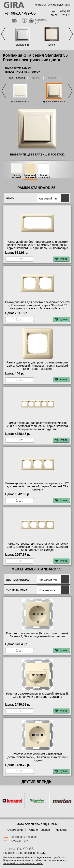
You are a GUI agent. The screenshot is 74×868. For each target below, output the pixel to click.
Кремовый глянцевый (54, 102)
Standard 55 (23, 45)
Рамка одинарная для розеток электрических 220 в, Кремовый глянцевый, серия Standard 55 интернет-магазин (37, 366)
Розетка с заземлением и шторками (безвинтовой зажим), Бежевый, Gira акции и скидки (37, 757)
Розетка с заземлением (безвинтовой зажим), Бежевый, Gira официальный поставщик (37, 635)
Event (52, 45)
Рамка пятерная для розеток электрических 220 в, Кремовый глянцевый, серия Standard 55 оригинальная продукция (37, 426)
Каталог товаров (39, 830)
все (11, 78)
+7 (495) (20, 14)
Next (71, 34)
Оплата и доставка (59, 5)
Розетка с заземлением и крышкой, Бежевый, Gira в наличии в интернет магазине (37, 695)
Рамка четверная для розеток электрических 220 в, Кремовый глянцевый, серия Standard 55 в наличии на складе (37, 547)
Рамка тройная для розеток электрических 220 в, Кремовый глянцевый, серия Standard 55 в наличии (37, 486)
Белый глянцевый (20, 102)
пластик (21, 78)
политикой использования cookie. (23, 863)
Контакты (40, 5)
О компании (15, 830)
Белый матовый (16, 176)
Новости (61, 830)
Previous (3, 34)
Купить (61, 259)
